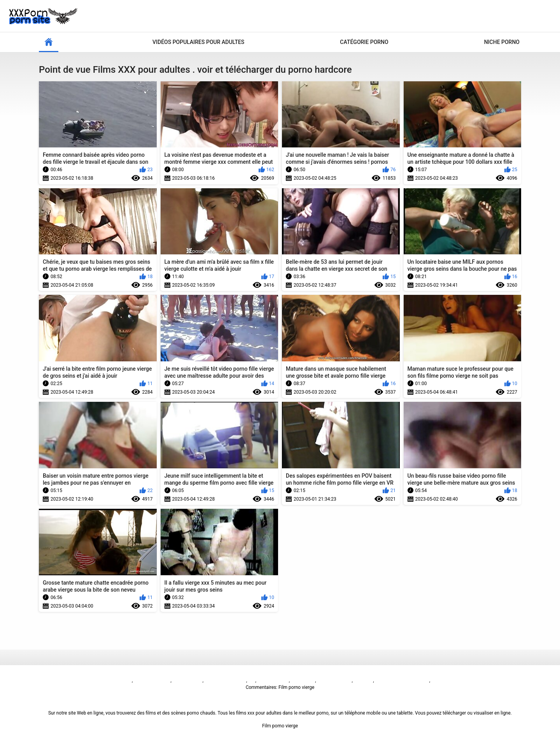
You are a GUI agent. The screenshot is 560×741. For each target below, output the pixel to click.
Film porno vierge (114, 680)
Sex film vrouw (188, 680)
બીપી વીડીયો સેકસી (152, 680)
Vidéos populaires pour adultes (198, 42)
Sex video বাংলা (273, 680)
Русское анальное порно (402, 680)
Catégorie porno (364, 42)
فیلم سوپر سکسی (334, 680)
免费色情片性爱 (448, 680)
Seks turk (363, 680)
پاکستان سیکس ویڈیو (225, 680)
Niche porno (502, 42)
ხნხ (252, 680)
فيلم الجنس (302, 680)
